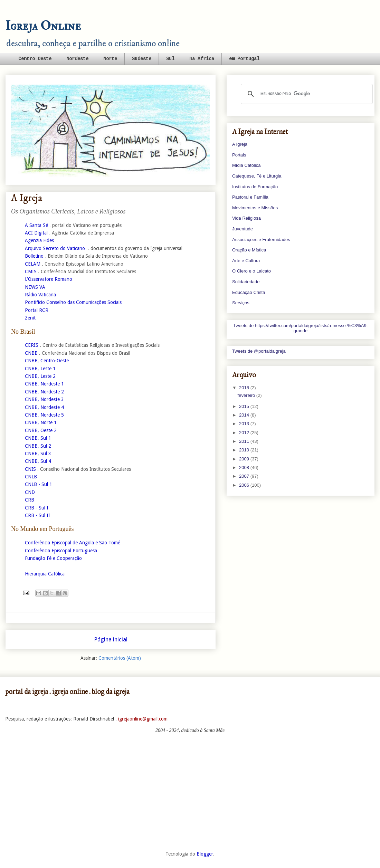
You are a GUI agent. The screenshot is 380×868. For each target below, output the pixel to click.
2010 (245, 450)
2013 (245, 424)
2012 (245, 433)
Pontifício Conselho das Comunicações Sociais (73, 302)
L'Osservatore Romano (49, 279)
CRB (30, 500)
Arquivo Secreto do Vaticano (55, 248)
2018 (245, 388)
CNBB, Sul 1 (38, 438)
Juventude (243, 229)
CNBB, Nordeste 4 (44, 407)
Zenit (30, 318)
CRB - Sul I (37, 508)
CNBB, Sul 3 (38, 454)
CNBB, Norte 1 (41, 422)
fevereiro (247, 395)
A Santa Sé (36, 225)
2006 (245, 485)
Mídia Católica (246, 165)
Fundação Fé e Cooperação (53, 558)
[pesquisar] (306, 94)
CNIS (30, 469)
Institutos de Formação (255, 187)
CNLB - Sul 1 (39, 484)
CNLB (31, 477)
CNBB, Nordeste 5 (44, 415)
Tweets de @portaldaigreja (259, 351)
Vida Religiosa (246, 218)
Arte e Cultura (246, 261)
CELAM (33, 264)
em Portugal (244, 59)
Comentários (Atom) (120, 658)
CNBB (31, 353)
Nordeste (77, 59)
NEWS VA (35, 287)
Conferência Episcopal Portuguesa (61, 551)
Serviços (241, 303)
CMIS (31, 271)
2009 (245, 459)
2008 (245, 468)
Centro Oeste (35, 59)
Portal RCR (37, 310)
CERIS (32, 345)
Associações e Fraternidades (261, 240)
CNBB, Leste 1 (40, 369)
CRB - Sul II (37, 515)
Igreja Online (43, 26)
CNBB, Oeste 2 (41, 430)
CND (30, 492)
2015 (245, 406)
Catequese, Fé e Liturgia (257, 176)
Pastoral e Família (250, 197)
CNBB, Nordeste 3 (44, 399)
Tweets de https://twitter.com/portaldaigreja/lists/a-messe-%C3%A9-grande (301, 328)
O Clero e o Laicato (251, 271)
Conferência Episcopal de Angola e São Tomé (73, 543)
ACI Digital (36, 233)
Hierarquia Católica (45, 574)
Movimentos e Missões (255, 208)
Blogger (205, 854)
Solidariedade (246, 282)
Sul (170, 59)
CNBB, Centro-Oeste (47, 361)
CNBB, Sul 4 (38, 461)
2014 (245, 415)
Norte (110, 59)
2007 (245, 476)
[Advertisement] (190, 792)
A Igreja (240, 144)
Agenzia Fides (39, 240)
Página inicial (111, 639)
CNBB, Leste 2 (40, 376)
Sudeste (142, 59)
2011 (245, 441)
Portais (239, 155)
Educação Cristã (249, 292)
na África (202, 59)
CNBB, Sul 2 (38, 446)
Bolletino (34, 256)
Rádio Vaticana (40, 295)
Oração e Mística (249, 250)
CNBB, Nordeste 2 (44, 392)
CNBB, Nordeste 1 (44, 384)
